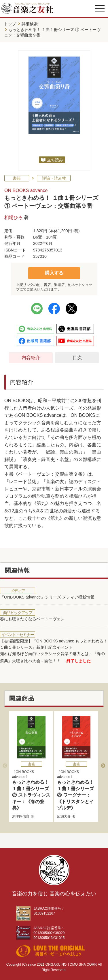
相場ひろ (14, 217)
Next (103, 766)
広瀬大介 (64, 816)
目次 (77, 358)
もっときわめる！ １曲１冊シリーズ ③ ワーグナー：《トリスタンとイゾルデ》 (75, 795)
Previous (5, 766)
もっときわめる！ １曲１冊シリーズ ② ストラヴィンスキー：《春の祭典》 (31, 795)
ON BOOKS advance (26, 190)
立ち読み (55, 160)
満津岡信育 (21, 816)
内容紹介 (31, 358)
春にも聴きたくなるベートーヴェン (32, 619)
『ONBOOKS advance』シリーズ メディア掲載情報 (47, 597)
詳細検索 (30, 24)
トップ (10, 24)
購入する (54, 273)
